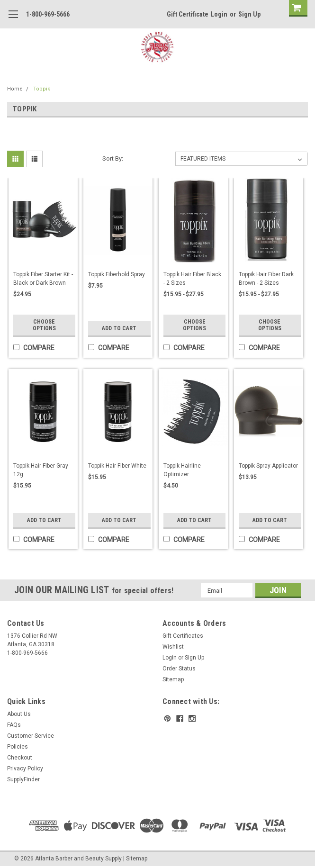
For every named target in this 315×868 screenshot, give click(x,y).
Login (219, 14)
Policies (18, 747)
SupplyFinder (23, 779)
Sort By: (113, 158)
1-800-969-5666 (48, 14)
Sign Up (249, 14)
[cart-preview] (296, 8)
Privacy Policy (25, 769)
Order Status (179, 669)
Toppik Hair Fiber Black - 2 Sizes (192, 279)
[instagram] (192, 719)
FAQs (14, 725)
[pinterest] (167, 719)
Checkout (20, 758)
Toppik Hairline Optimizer (182, 470)
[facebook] (180, 719)
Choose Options (44, 325)
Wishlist (173, 647)
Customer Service (31, 736)
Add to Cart (119, 328)
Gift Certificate (188, 14)
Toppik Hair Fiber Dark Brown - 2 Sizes (266, 279)
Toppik (42, 89)
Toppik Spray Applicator (268, 466)
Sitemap (173, 679)
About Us (19, 714)
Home (15, 89)
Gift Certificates (183, 636)
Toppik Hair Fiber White (117, 466)
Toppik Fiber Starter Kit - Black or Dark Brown (43, 279)
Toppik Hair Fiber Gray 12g (41, 470)
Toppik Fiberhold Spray (117, 274)
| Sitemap (135, 859)
